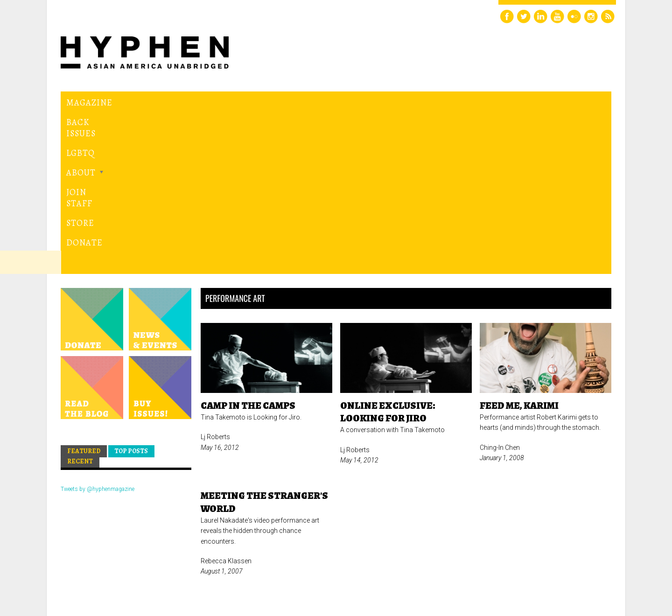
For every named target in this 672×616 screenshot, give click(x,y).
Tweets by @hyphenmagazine (98, 330)
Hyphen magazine (104, 570)
